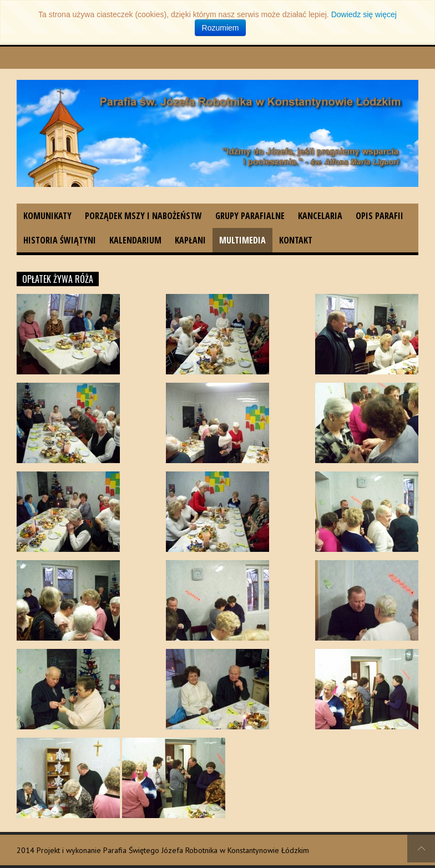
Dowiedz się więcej (364, 14)
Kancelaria (320, 216)
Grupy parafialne (250, 216)
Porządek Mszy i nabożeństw (143, 216)
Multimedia (242, 240)
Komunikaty (47, 216)
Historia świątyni (60, 240)
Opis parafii (380, 216)
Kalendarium (135, 240)
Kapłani (190, 240)
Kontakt (296, 240)
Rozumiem (221, 28)
